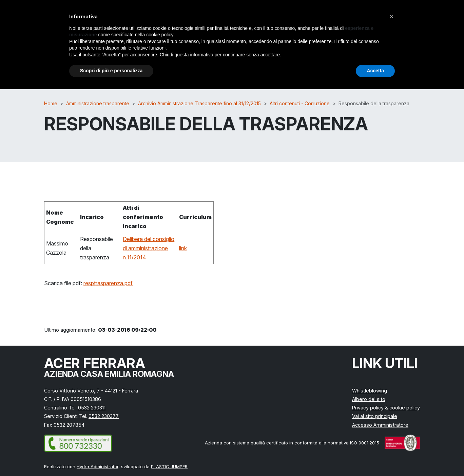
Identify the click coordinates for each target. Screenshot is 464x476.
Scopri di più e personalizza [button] (111, 71)
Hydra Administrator (98, 466)
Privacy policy (368, 408)
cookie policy (405, 408)
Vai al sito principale (375, 416)
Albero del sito (369, 399)
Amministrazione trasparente (98, 103)
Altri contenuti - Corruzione (300, 103)
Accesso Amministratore (380, 425)
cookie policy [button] (160, 35)
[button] (391, 16)
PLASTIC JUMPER (169, 466)
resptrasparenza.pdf (108, 283)
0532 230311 (92, 408)
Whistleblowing (370, 391)
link (183, 248)
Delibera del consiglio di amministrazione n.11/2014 (149, 248)
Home (51, 103)
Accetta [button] (375, 71)
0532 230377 (104, 416)
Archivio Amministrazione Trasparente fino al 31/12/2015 (199, 103)
